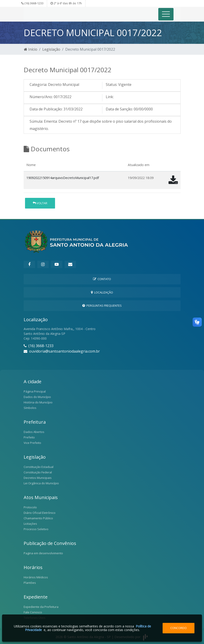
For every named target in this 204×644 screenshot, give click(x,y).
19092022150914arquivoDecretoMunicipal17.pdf (63, 178)
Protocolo (30, 507)
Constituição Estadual (39, 467)
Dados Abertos (34, 432)
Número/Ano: (41, 97)
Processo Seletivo (36, 529)
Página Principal (35, 391)
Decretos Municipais (38, 478)
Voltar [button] (40, 203)
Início (31, 49)
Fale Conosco (33, 612)
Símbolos (30, 408)
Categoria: (38, 85)
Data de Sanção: (119, 109)
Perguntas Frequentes (102, 306)
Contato (102, 279)
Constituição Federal (38, 472)
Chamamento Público (38, 518)
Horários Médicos (36, 577)
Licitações (30, 524)
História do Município (38, 402)
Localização (102, 292)
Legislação (51, 49)
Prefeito (29, 437)
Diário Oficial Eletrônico (40, 513)
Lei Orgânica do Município (41, 483)
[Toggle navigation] (166, 14)
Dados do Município (37, 397)
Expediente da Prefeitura (41, 607)
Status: (112, 85)
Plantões (30, 583)
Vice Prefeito (32, 443)
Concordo (179, 628)
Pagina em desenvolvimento (43, 553)
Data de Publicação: (46, 109)
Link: (110, 97)
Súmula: (36, 121)
